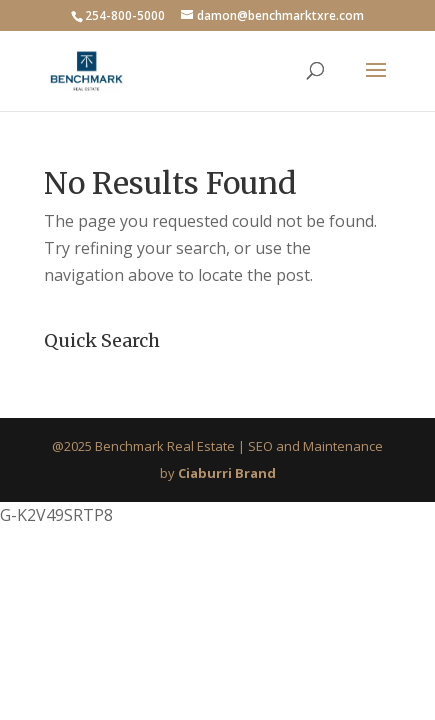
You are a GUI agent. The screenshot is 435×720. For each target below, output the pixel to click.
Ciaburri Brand (227, 473)
